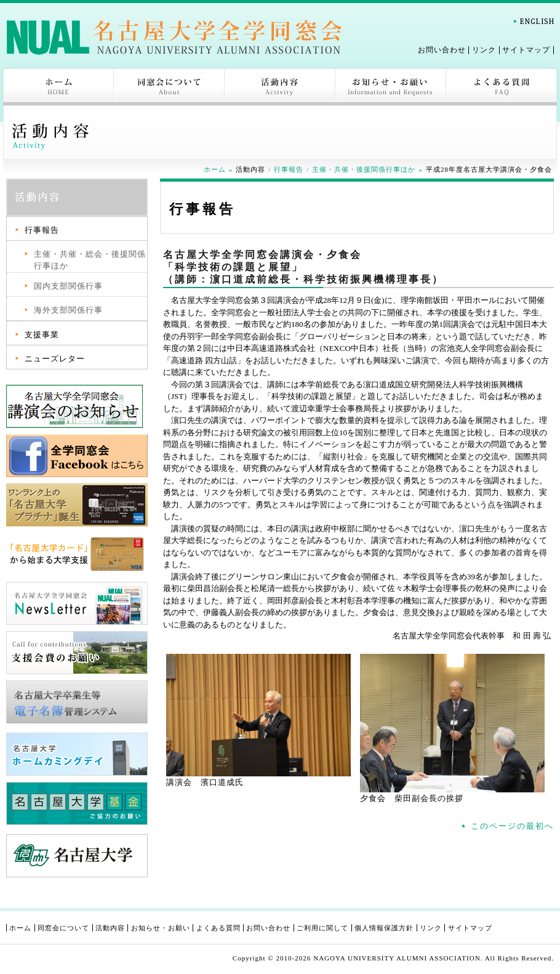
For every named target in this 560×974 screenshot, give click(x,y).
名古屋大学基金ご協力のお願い (77, 803)
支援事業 (42, 335)
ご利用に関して (322, 928)
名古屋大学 (77, 856)
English (534, 21)
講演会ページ (77, 406)
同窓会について (169, 87)
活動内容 (280, 87)
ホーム (58, 87)
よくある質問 (502, 87)
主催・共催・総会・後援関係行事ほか (90, 260)
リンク (484, 50)
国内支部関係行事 (68, 286)
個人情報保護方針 (384, 928)
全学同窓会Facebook (77, 456)
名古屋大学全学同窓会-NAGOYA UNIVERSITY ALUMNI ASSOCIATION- (174, 37)
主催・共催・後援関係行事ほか (364, 169)
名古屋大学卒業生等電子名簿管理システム (77, 702)
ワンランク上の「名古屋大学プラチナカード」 (77, 505)
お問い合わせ (442, 50)
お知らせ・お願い (391, 87)
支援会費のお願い (77, 653)
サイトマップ (526, 50)
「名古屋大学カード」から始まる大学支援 (77, 554)
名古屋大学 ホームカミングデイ (77, 754)
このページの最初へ (512, 826)
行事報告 (289, 169)
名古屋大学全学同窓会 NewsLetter (77, 603)
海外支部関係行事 (68, 310)
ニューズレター (55, 359)
